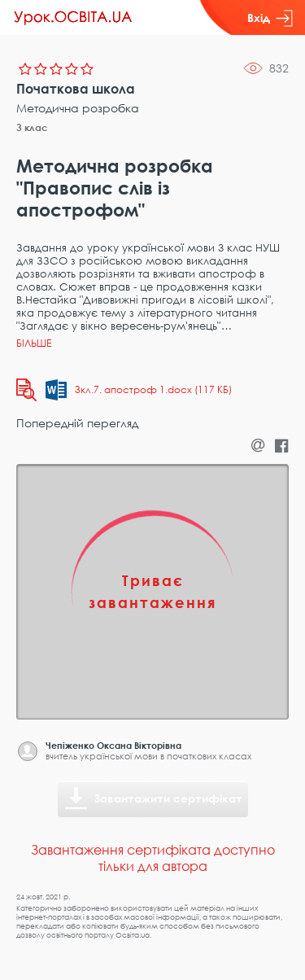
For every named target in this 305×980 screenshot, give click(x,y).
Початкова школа (76, 89)
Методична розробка (78, 108)
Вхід (270, 18)
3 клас (32, 127)
